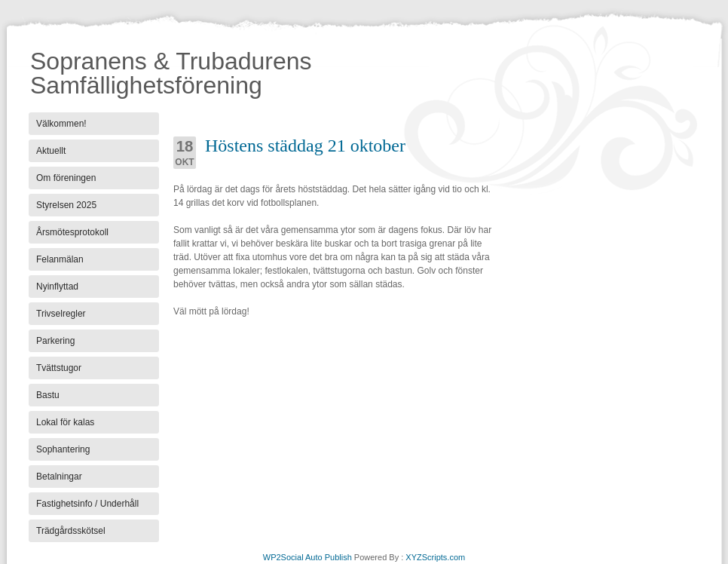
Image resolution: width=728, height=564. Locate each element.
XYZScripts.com (435, 557)
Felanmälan (60, 259)
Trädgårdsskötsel (71, 531)
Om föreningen (66, 178)
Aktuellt (51, 151)
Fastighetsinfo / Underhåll (87, 504)
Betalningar (59, 477)
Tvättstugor (59, 368)
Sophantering (63, 449)
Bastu (48, 395)
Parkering (55, 341)
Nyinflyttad (57, 287)
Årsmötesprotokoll (72, 232)
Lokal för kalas (65, 422)
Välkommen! (61, 124)
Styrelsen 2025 (66, 205)
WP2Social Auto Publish (307, 557)
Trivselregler (61, 314)
